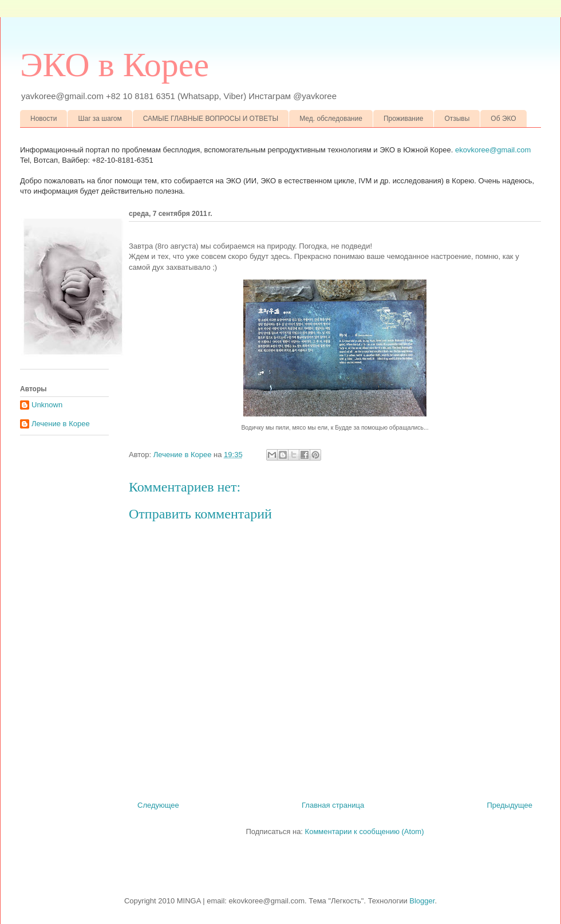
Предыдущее (509, 805)
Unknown (47, 405)
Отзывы (457, 119)
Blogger (422, 901)
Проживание (404, 119)
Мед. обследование (331, 119)
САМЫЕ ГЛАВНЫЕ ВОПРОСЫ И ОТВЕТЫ (211, 119)
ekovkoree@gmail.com (493, 150)
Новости (44, 119)
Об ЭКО (503, 119)
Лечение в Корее (61, 424)
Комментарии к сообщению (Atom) (365, 831)
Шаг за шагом (100, 119)
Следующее (158, 805)
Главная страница (333, 805)
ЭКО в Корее (114, 65)
